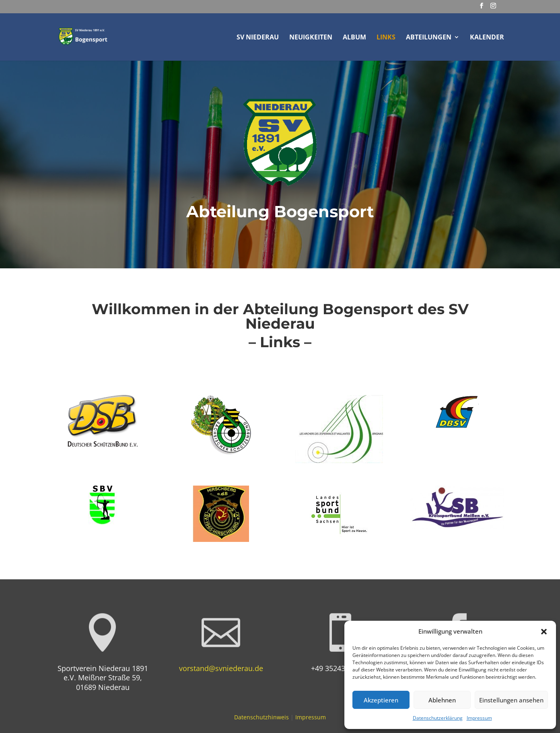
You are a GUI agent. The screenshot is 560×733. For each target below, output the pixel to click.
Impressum (479, 718)
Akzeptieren (381, 700)
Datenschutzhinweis (261, 717)
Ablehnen (442, 700)
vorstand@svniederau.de (221, 668)
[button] (544, 632)
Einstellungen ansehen (511, 700)
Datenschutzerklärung (438, 718)
